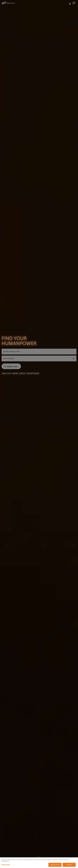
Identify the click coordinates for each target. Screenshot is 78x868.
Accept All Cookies (55, 866)
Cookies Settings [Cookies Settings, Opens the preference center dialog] (6, 866)
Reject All (69, 866)
